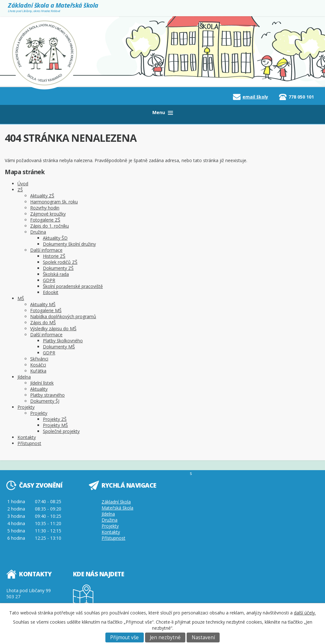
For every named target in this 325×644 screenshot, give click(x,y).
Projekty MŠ (55, 425)
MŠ (21, 298)
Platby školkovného (63, 341)
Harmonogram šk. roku (54, 202)
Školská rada (56, 274)
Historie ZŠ (54, 256)
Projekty (26, 407)
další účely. (305, 613)
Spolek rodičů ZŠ (60, 262)
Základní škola (116, 502)
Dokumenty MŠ (59, 347)
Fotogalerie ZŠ (45, 220)
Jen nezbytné (165, 637)
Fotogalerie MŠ (46, 310)
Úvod (23, 184)
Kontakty (27, 437)
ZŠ (20, 190)
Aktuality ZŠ (42, 196)
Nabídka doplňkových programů (63, 316)
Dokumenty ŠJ (45, 401)
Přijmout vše (124, 637)
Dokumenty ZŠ (58, 268)
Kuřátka (38, 371)
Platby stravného (47, 395)
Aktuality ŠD (55, 238)
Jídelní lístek (42, 383)
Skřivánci (39, 359)
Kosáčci (38, 365)
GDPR (49, 280)
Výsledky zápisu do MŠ (53, 329)
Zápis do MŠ (43, 322)
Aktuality (39, 389)
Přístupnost (29, 443)
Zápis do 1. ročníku (50, 226)
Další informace (46, 250)
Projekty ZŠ (55, 419)
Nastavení (203, 637)
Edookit (51, 292)
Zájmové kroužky (48, 214)
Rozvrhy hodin (45, 208)
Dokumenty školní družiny (69, 244)
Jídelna (24, 377)
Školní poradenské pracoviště (73, 286)
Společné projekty (61, 431)
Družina (38, 232)
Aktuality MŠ (43, 304)
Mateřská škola (117, 508)
